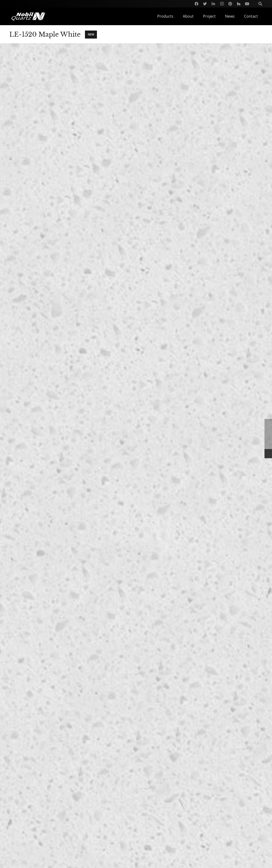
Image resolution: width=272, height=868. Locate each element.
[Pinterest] (230, 4)
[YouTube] (247, 4)
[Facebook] (196, 4)
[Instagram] (222, 4)
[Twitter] (205, 4)
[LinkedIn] (213, 4)
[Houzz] (239, 4)
